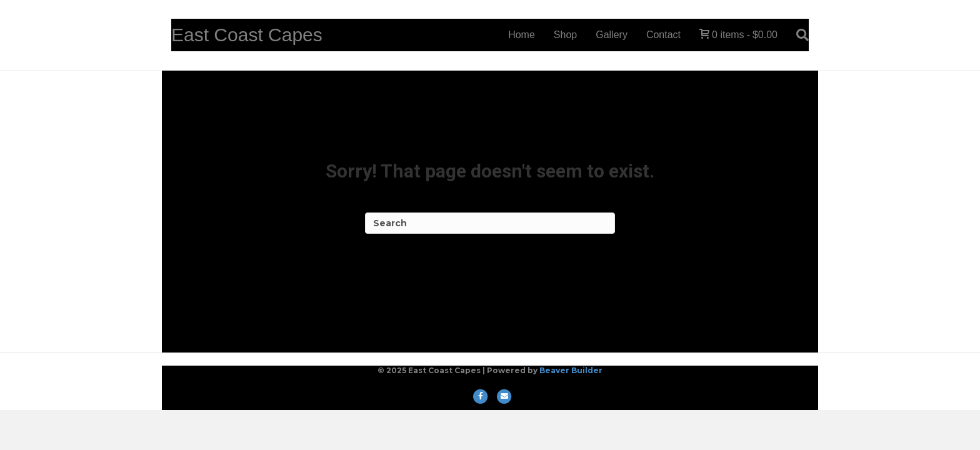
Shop (565, 35)
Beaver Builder (571, 370)
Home (522, 35)
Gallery (612, 35)
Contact (663, 35)
